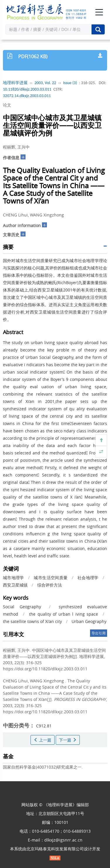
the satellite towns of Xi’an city (32, 621)
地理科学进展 (15, 83)
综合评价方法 (50, 585)
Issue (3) (70, 83)
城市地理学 (13, 578)
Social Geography (22, 607)
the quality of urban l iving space (63, 614)
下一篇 (68, 740)
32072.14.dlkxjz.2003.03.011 (27, 96)
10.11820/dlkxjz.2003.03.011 (27, 89)
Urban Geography (89, 621)
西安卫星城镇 (15, 585)
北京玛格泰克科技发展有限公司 (55, 849)
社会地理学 (88, 578)
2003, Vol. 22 (45, 83)
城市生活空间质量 (51, 578)
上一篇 (43, 740)
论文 (7, 105)
